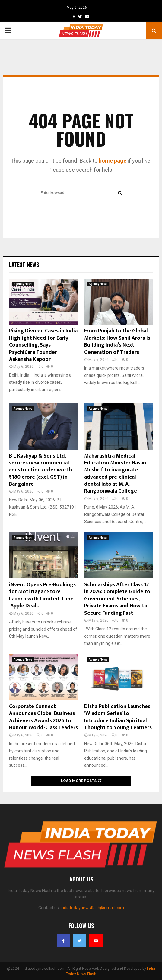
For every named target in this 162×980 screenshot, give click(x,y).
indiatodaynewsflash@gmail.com (92, 908)
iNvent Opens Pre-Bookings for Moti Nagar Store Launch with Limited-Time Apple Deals (42, 595)
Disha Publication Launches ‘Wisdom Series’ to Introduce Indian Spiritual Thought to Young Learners (118, 717)
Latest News (24, 264)
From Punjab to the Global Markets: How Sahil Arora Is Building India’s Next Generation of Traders (117, 341)
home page (113, 161)
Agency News (23, 284)
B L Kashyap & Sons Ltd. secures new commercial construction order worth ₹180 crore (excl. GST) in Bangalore (41, 470)
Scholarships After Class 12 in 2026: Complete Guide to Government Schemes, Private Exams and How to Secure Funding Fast (117, 599)
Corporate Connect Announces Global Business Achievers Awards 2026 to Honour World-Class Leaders (43, 717)
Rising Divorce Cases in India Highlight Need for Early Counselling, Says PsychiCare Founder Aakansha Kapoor (43, 345)
